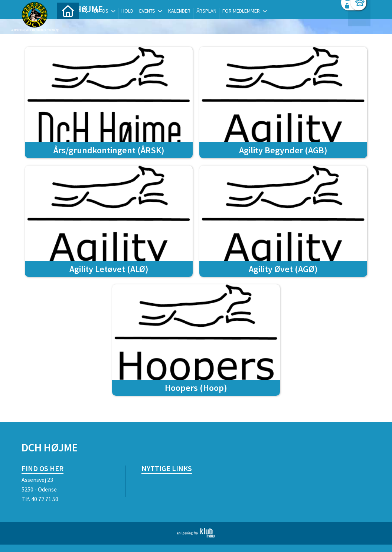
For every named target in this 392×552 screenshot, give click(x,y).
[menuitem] (68, 25)
